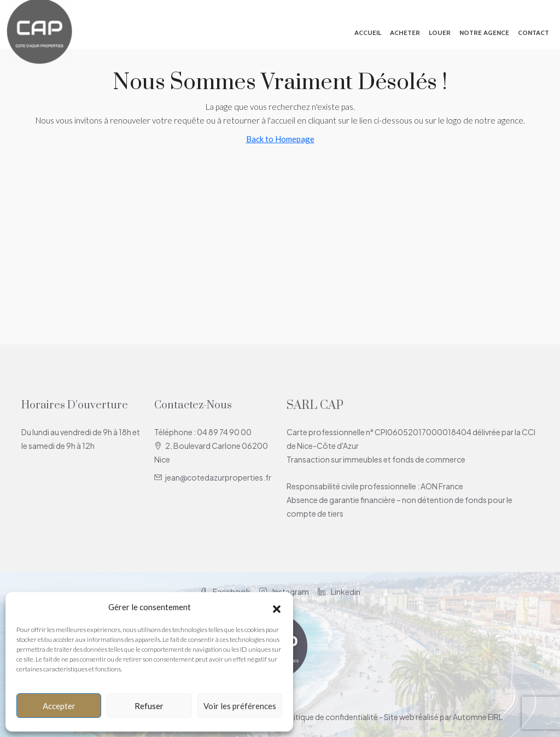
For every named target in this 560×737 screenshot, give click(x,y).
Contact (533, 33)
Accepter (59, 706)
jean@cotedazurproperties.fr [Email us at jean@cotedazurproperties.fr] (218, 477)
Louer (440, 33)
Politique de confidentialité (330, 717)
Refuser (149, 706)
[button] (277, 607)
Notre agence (484, 33)
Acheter (405, 33)
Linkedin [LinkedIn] (339, 592)
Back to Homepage (280, 139)
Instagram (284, 592)
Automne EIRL (478, 717)
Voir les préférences (240, 706)
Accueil (368, 33)
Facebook (225, 592)
